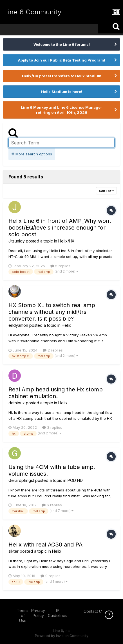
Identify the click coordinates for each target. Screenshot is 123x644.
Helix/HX (66, 241)
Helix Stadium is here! (62, 92)
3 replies (52, 427)
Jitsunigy (17, 241)
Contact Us (94, 611)
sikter (14, 551)
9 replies (51, 576)
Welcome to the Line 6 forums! (62, 44)
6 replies (52, 505)
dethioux (17, 403)
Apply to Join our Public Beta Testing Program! (61, 60)
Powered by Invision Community (62, 636)
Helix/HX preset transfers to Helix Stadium (62, 76)
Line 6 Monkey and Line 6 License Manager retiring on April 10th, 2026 (61, 110)
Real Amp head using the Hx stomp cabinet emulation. (56, 393)
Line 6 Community (33, 12)
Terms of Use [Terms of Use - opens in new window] (23, 615)
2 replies (53, 350)
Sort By (106, 191)
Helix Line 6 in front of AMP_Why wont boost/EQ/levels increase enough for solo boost (60, 228)
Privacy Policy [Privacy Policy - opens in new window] (38, 613)
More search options (32, 154)
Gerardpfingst (21, 480)
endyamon (18, 325)
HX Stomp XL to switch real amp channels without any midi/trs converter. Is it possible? (52, 312)
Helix (66, 325)
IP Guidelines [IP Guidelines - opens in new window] (58, 613)
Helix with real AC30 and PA (45, 545)
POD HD (75, 480)
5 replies (60, 266)
